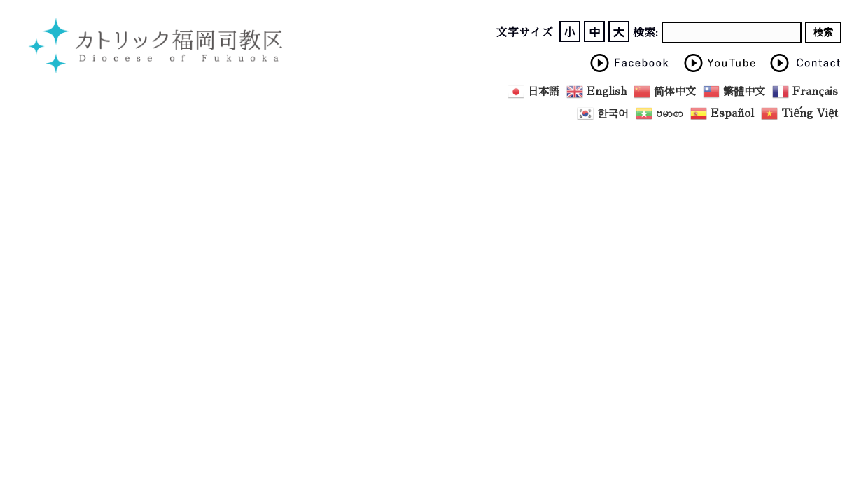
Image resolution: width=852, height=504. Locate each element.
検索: (645, 33)
